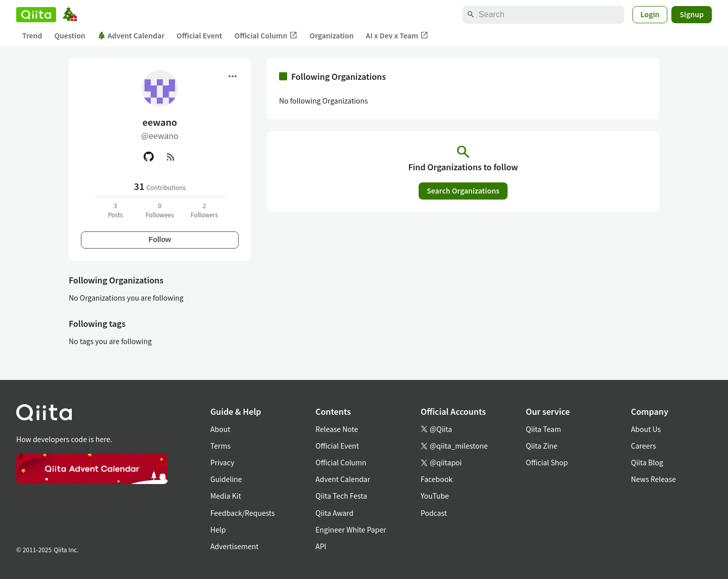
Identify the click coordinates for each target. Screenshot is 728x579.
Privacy (222, 462)
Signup (692, 14)
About (220, 429)
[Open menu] (233, 76)
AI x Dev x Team (397, 36)
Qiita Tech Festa (341, 496)
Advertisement (235, 546)
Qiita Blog (647, 462)
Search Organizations (463, 190)
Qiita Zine (542, 446)
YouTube (435, 496)
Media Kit (226, 496)
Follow (160, 239)
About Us (646, 429)
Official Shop (547, 462)
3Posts (115, 210)
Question (70, 35)
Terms (220, 446)
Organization (331, 35)
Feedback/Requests (243, 513)
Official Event (199, 35)
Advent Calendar (131, 35)
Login (650, 14)
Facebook (437, 479)
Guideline (226, 479)
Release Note (337, 429)
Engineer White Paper (351, 529)
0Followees (160, 210)
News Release (653, 479)
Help (218, 529)
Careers (643, 446)
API (321, 546)
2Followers (204, 210)
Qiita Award (334, 513)
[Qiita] (36, 15)
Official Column (266, 36)
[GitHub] (149, 157)
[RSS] (171, 157)
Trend (32, 35)
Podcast (434, 513)
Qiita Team (543, 429)
